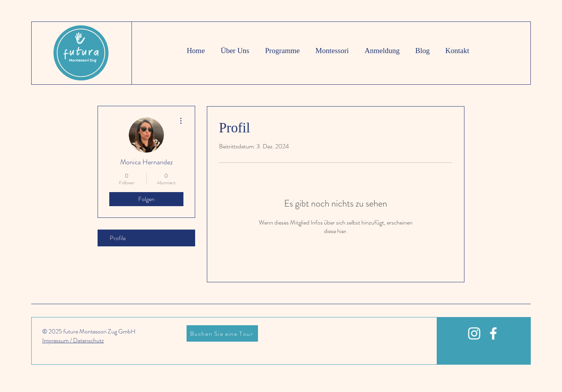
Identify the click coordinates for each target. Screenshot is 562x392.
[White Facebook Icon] (493, 333)
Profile (118, 238)
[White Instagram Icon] (474, 333)
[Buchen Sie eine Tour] (222, 333)
